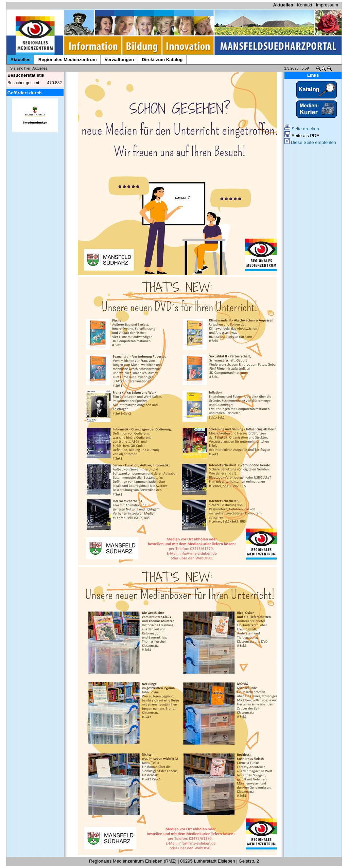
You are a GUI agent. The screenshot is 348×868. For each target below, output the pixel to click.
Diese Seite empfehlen (310, 142)
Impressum (327, 5)
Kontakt (305, 5)
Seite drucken (302, 129)
